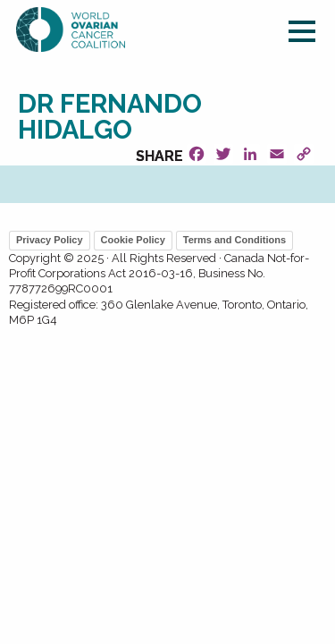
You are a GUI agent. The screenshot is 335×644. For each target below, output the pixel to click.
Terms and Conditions (234, 240)
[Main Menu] (302, 34)
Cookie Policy (133, 240)
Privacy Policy (50, 240)
